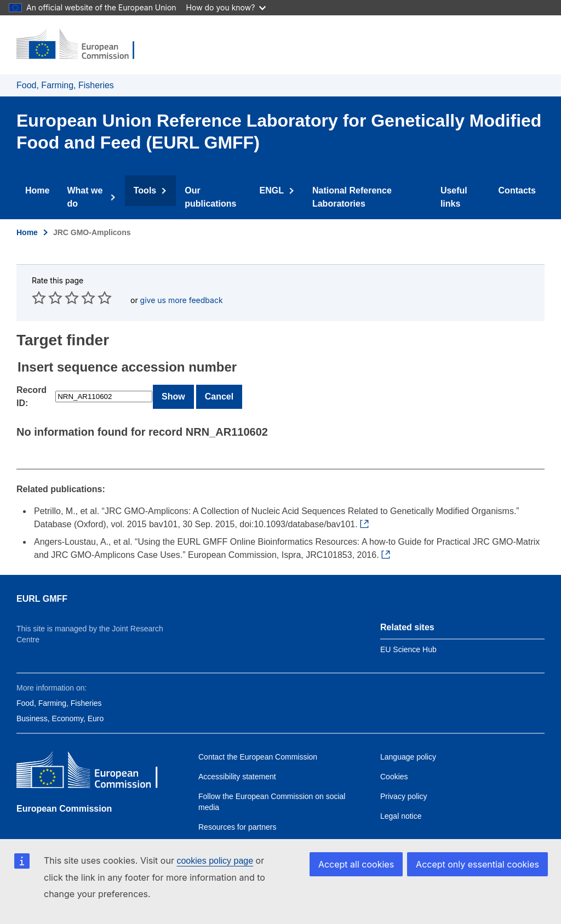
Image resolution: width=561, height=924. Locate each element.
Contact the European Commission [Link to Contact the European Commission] (258, 744)
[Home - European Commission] (83, 45)
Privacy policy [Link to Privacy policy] (404, 783)
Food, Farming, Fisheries (65, 85)
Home (39, 190)
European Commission (64, 795)
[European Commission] (96, 759)
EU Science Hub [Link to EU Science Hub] (408, 636)
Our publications (214, 190)
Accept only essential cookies (477, 864)
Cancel (219, 383)
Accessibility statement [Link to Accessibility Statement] (237, 763)
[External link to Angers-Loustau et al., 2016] (388, 542)
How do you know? (226, 7)
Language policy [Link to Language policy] (408, 744)
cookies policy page (215, 861)
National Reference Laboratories (355, 190)
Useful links (452, 190)
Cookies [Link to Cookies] (394, 763)
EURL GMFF (42, 586)
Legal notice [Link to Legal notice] (401, 803)
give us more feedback (182, 287)
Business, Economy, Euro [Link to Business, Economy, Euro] (60, 705)
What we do (95, 190)
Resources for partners (237, 814)
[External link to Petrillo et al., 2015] (367, 511)
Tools (153, 190)
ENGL (279, 190)
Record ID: (32, 383)
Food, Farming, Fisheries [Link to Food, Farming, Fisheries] (59, 690)
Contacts (516, 190)
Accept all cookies (356, 864)
